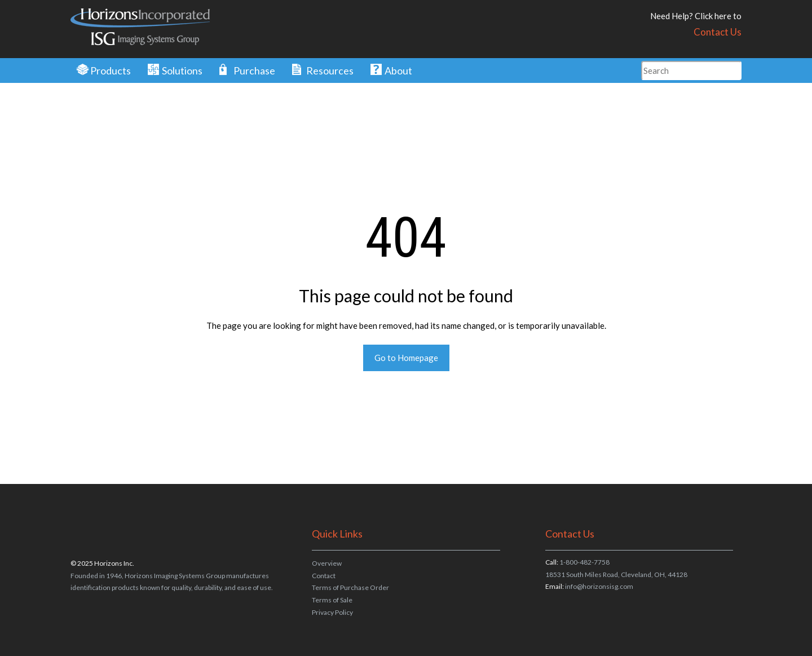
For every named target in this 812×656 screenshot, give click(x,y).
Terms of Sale (332, 600)
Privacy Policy (332, 612)
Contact (324, 576)
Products (111, 71)
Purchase (254, 71)
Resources (330, 71)
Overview (327, 563)
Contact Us (718, 32)
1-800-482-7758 (584, 562)
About (398, 71)
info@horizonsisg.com (599, 586)
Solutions (182, 71)
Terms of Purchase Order (350, 587)
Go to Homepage (406, 358)
